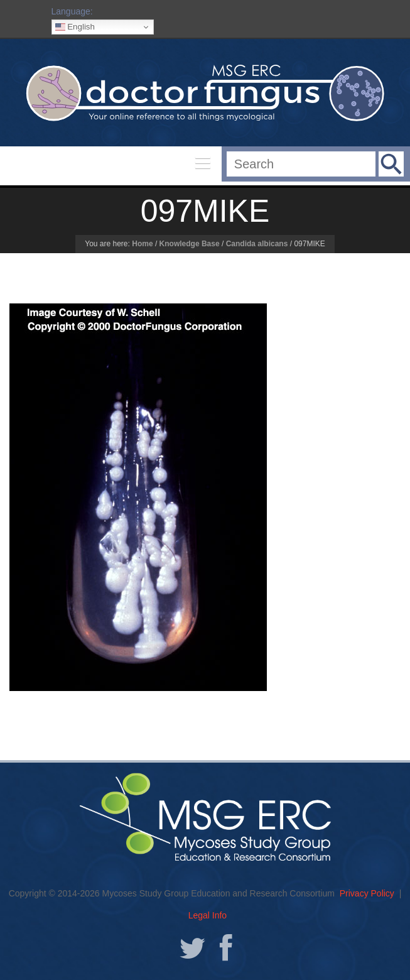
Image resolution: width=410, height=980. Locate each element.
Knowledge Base (190, 244)
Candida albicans (257, 244)
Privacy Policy (367, 893)
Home (142, 244)
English (75, 27)
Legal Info (208, 915)
